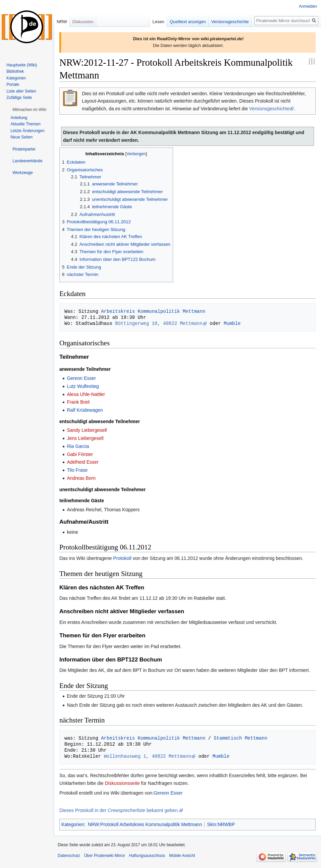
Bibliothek (15, 71)
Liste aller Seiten (21, 91)
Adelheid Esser (83, 462)
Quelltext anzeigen (188, 22)
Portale (13, 84)
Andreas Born (81, 478)
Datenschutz (69, 856)
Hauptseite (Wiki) (22, 65)
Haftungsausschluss (147, 856)
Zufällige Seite (19, 98)
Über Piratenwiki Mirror (105, 856)
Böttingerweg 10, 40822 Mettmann (159, 323)
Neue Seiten (21, 137)
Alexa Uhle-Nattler (86, 394)
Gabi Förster (80, 454)
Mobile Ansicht (182, 856)
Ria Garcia (78, 446)
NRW (62, 22)
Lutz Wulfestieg (83, 386)
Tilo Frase (77, 470)
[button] (29, 110)
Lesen (158, 22)
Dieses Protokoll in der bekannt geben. (119, 810)
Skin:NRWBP (221, 824)
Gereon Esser (81, 378)
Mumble (232, 323)
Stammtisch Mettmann (240, 738)
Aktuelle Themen (25, 124)
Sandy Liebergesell (87, 430)
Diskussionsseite (122, 783)
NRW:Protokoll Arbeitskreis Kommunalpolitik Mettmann (145, 824)
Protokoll (122, 558)
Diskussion (83, 22)
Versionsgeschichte (270, 109)
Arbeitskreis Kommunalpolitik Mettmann (153, 311)
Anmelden (308, 6)
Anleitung (19, 118)
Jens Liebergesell (85, 438)
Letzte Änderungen (27, 131)
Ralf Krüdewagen (85, 410)
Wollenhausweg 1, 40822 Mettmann (148, 756)
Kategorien (73, 824)
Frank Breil (78, 402)
